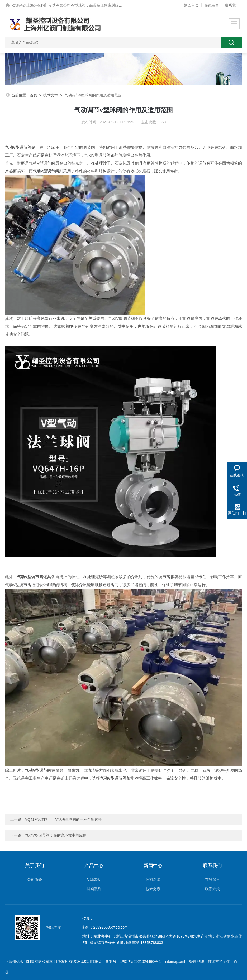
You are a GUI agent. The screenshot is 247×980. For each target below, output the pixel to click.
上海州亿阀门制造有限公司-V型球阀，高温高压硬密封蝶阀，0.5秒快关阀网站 (90, 5)
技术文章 (51, 95)
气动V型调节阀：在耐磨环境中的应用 (56, 835)
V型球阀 (94, 880)
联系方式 (212, 889)
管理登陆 (197, 962)
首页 (34, 95)
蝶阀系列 (94, 889)
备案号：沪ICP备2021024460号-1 (133, 962)
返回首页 (191, 5)
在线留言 (212, 5)
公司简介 (35, 880)
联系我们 (232, 5)
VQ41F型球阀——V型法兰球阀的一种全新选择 (64, 819)
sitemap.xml (175, 962)
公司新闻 (153, 880)
